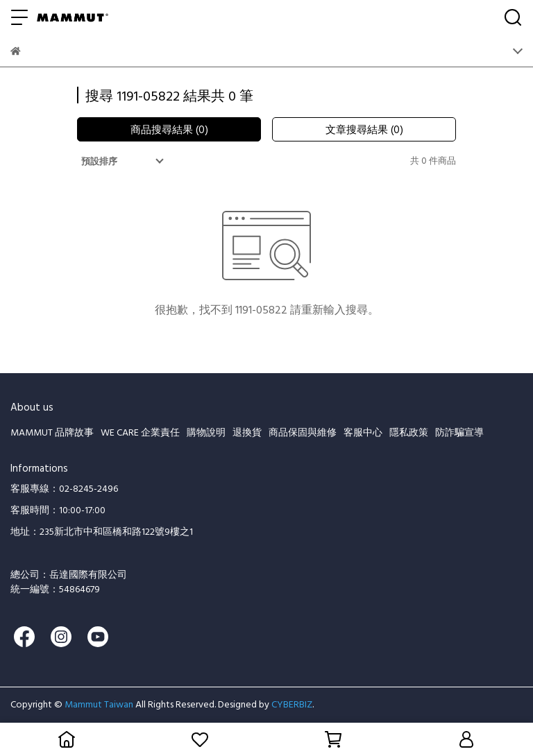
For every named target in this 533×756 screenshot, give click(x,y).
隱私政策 (409, 432)
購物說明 (206, 432)
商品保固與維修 (303, 432)
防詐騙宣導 (459, 432)
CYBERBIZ (292, 704)
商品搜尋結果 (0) (169, 129)
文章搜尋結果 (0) (364, 129)
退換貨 (247, 432)
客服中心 (363, 432)
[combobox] (124, 161)
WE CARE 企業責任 (140, 432)
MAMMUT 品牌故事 (52, 432)
